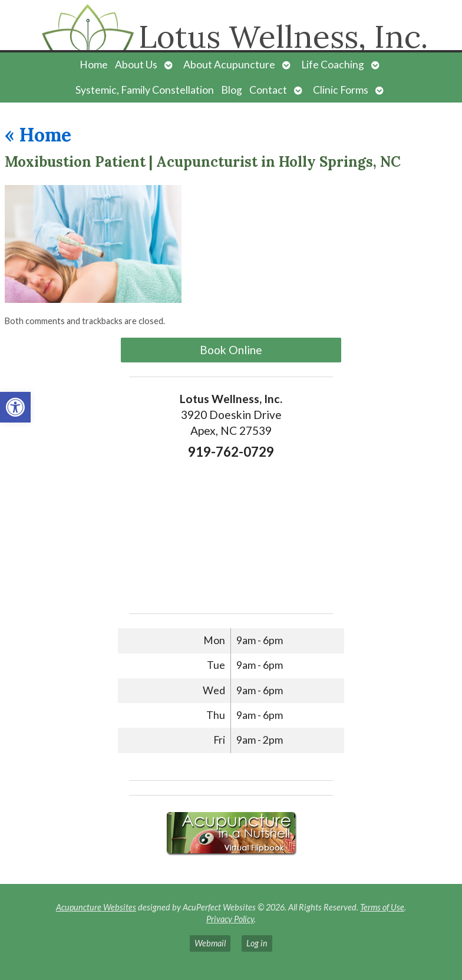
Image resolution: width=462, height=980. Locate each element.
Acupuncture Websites (96, 907)
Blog (232, 90)
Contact (268, 90)
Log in (257, 943)
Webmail (210, 943)
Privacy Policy (230, 919)
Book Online (231, 350)
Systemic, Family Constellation (145, 90)
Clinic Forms (341, 90)
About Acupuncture (229, 65)
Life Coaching (333, 65)
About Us (136, 65)
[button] (15, 407)
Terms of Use (382, 907)
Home (94, 65)
